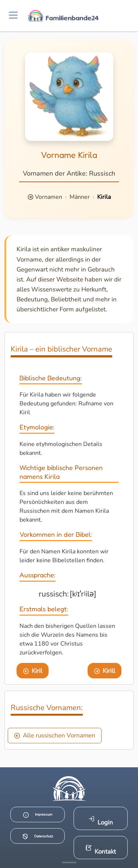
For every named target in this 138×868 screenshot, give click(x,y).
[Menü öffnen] (13, 16)
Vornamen (49, 197)
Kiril (33, 671)
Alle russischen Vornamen (55, 735)
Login (101, 821)
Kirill (105, 671)
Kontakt (101, 850)
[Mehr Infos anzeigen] (69, 862)
